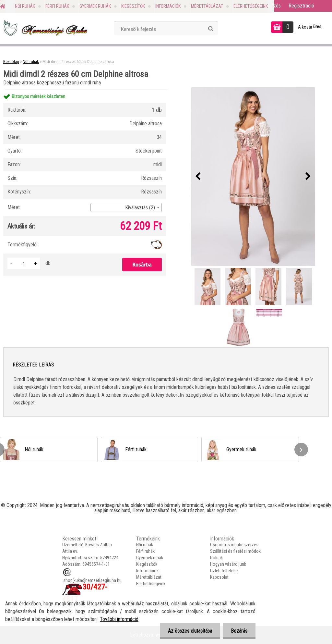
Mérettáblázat (207, 6)
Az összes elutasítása (190, 631)
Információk (168, 6)
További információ (119, 619)
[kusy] (24, 263)
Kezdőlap (11, 62)
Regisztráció (301, 6)
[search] (211, 29)
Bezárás (239, 631)
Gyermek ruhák (95, 6)
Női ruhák (25, 6)
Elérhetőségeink (251, 6)
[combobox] (126, 207)
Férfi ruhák (57, 6)
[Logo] (45, 28)
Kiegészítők (133, 6)
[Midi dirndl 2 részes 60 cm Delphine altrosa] (253, 177)
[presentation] (198, 177)
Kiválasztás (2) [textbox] (140, 208)
